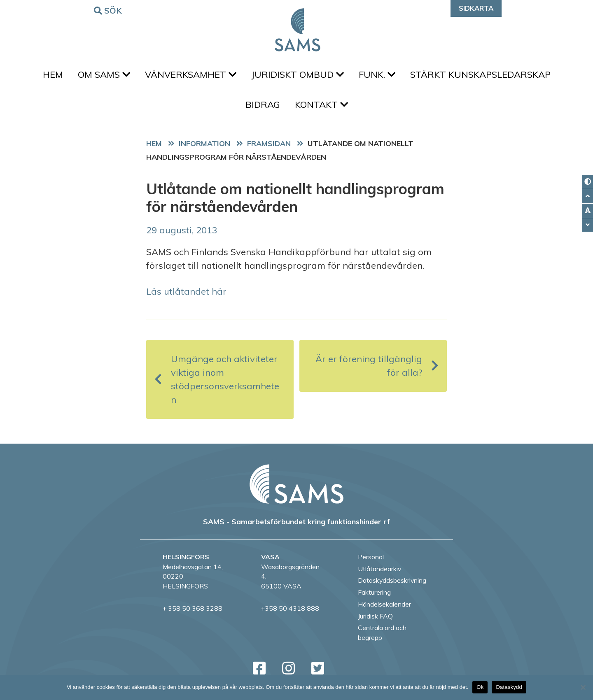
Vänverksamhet (191, 74)
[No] (583, 687)
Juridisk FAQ (375, 616)
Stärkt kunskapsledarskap (480, 74)
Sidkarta (476, 8)
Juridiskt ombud (298, 74)
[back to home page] (296, 484)
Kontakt (321, 105)
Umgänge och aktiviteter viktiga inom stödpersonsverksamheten (217, 379)
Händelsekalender (384, 604)
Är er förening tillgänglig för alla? (377, 366)
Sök (109, 10)
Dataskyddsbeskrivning (392, 580)
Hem (53, 74)
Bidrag (263, 105)
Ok (480, 687)
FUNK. (377, 74)
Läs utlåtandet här (186, 291)
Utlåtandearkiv (379, 569)
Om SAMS (104, 74)
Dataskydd (509, 687)
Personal (371, 557)
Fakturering (374, 592)
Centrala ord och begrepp (382, 633)
